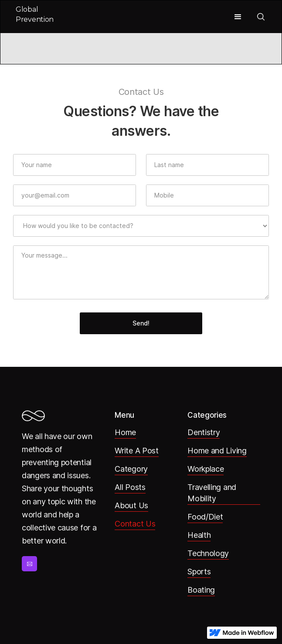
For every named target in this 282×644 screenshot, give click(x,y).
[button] (238, 17)
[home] (37, 17)
